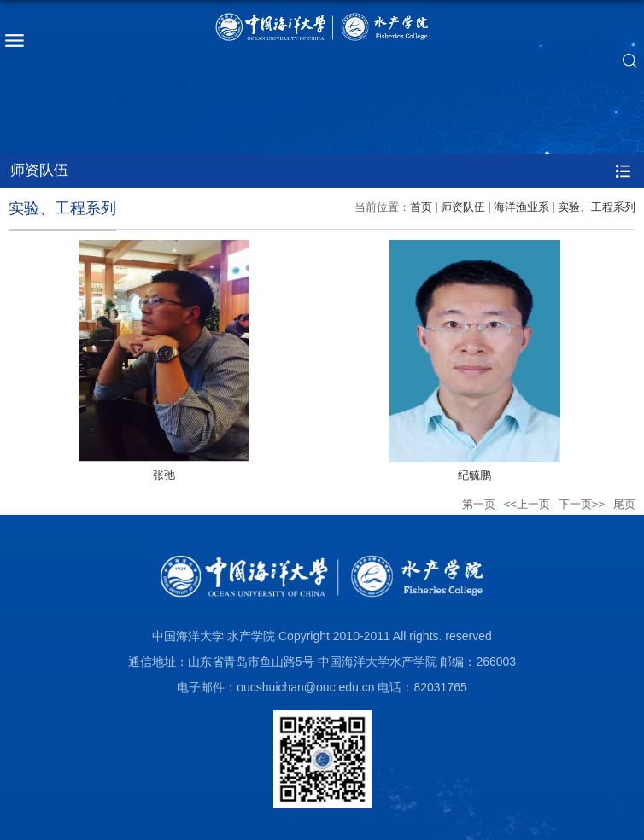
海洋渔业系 (521, 207)
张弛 (164, 475)
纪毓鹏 (474, 475)
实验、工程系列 (597, 207)
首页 (421, 207)
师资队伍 (463, 207)
